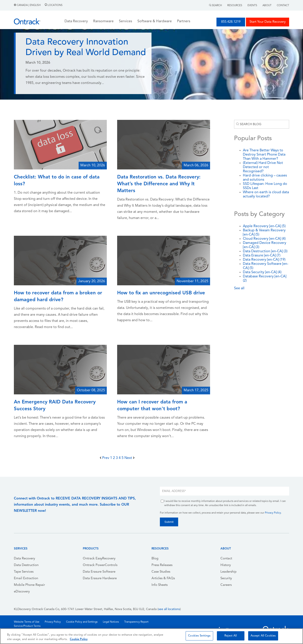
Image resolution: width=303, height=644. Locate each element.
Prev (105, 458)
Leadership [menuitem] (228, 572)
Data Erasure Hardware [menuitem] (100, 578)
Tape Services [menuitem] (24, 572)
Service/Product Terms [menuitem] (27, 626)
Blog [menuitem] (155, 559)
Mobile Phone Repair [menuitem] (29, 585)
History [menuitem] (226, 565)
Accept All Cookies (263, 636)
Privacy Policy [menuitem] (53, 622)
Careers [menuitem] (226, 585)
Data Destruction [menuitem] (26, 565)
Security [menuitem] (226, 578)
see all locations (169, 609)
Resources (235, 6)
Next (129, 458)
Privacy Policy (273, 513)
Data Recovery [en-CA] (264, 260)
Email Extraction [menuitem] (26, 578)
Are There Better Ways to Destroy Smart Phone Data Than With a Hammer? (264, 155)
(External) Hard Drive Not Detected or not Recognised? (263, 167)
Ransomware (103, 21)
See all (239, 288)
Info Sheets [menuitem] (160, 585)
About (267, 6)
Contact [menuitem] (226, 559)
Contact (283, 6)
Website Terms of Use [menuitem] (27, 622)
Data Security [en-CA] (262, 272)
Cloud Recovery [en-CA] (264, 239)
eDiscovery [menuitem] (22, 592)
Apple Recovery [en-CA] (264, 226)
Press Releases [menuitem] (162, 565)
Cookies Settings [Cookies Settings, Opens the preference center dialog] (199, 636)
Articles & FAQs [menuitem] (163, 578)
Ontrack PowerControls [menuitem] (100, 565)
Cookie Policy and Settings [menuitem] (82, 622)
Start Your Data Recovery (268, 22)
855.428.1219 (231, 22)
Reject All (231, 636)
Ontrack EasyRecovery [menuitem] (99, 559)
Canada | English (28, 5)
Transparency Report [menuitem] (136, 622)
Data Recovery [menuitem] (24, 559)
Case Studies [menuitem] (161, 572)
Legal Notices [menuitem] (111, 622)
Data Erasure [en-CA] (262, 256)
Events (252, 6)
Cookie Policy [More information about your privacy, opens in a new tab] (79, 639)
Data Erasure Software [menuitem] (99, 572)
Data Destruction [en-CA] (265, 251)
